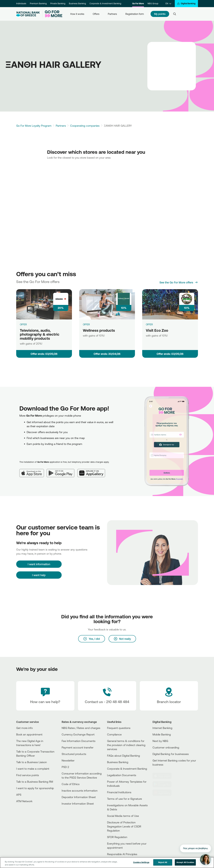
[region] (107, 863)
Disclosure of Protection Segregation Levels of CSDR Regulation (124, 826)
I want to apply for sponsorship (35, 788)
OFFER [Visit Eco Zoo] (149, 324)
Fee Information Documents (79, 741)
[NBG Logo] (28, 14)
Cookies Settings (141, 862)
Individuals (21, 3)
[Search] (175, 14)
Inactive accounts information (80, 791)
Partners (112, 14)
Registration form (135, 14)
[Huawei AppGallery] (93, 471)
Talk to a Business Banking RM (35, 782)
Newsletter (68, 760)
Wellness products (99, 330)
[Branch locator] (169, 696)
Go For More (138, 3)
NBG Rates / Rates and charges (81, 728)
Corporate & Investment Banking (105, 3)
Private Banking (58, 3)
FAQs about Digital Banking (124, 756)
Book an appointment (29, 734)
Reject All (163, 862)
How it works (77, 14)
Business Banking (77, 3)
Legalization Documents (122, 775)
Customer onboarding (166, 747)
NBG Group (153, 3)
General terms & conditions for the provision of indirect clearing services (126, 745)
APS (19, 795)
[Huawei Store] (164, 793)
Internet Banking (162, 728)
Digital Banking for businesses (171, 754)
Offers (96, 14)
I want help (39, 575)
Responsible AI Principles (122, 854)
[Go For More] (52, 14)
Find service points (28, 775)
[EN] (168, 4)
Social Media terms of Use (123, 816)
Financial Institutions (119, 792)
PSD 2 (65, 767)
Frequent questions (119, 728)
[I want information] (39, 564)
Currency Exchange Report (78, 734)
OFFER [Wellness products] (86, 324)
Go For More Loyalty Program (34, 126)
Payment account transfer (78, 747)
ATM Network (24, 801)
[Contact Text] (107, 696)
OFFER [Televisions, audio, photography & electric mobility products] (23, 324)
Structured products (74, 754)
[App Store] (33, 471)
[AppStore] (164, 776)
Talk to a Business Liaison (32, 762)
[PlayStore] (164, 784)
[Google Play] (62, 471)
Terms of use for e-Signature (124, 799)
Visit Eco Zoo (157, 330)
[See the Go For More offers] (179, 282)
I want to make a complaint (33, 769)
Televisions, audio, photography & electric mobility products (40, 334)
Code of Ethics (71, 784)
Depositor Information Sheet (79, 797)
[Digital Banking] (186, 4)
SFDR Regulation (117, 837)
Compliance (114, 734)
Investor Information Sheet (78, 804)
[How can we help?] (45, 696)
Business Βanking (118, 762)
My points (160, 14)
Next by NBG (160, 741)
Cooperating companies (85, 126)
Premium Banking (38, 3)
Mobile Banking (162, 734)
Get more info (24, 728)
